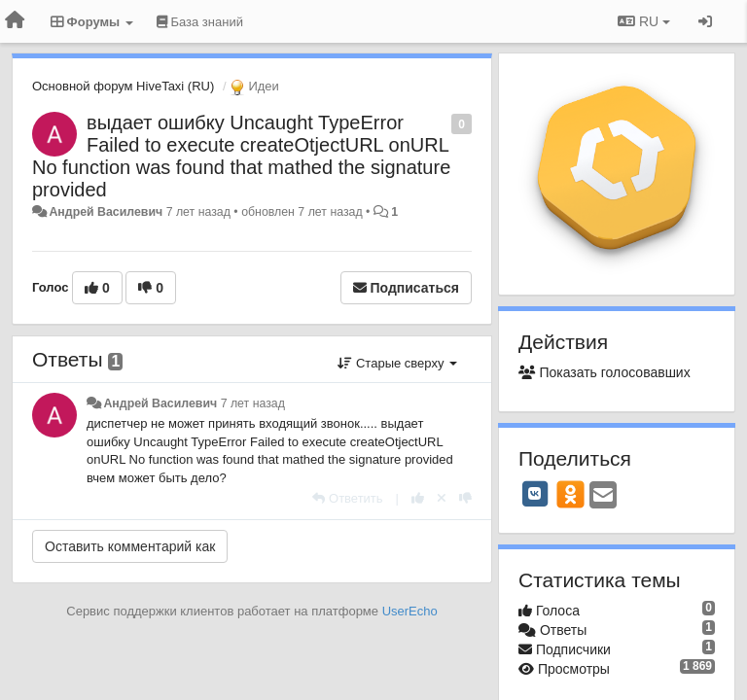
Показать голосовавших (605, 372)
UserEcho (410, 611)
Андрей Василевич (106, 212)
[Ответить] (347, 498)
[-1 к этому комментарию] (465, 498)
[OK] (570, 494)
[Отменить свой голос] (442, 498)
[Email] (603, 496)
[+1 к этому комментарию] (418, 498)
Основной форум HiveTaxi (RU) (123, 86)
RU (644, 21)
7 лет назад (253, 403)
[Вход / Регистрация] (705, 21)
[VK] (535, 494)
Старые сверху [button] (397, 363)
